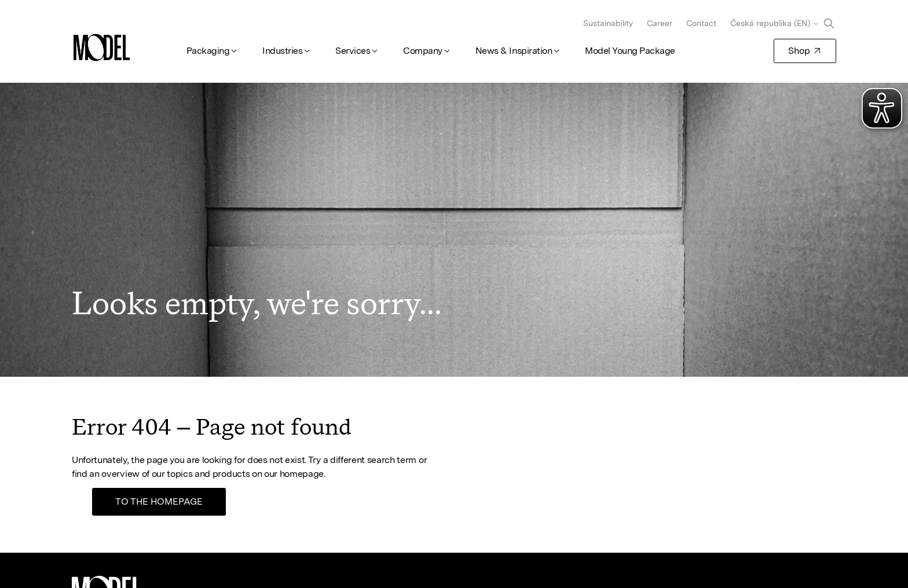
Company (423, 51)
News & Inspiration (514, 51)
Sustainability (608, 23)
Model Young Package (630, 51)
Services (353, 51)
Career (660, 23)
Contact (701, 23)
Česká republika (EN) (770, 23)
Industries (282, 51)
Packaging (208, 51)
